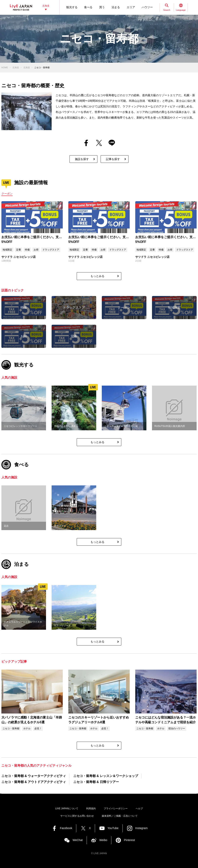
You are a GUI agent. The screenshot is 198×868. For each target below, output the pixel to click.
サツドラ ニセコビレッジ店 (19, 257)
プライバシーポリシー (116, 809)
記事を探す (113, 159)
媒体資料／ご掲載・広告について (120, 816)
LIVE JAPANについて (67, 809)
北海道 (16, 67)
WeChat (77, 840)
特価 (27, 250)
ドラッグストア (51, 250)
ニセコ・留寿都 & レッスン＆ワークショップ (106, 776)
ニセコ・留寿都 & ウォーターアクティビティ (34, 776)
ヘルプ (139, 809)
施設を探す (82, 159)
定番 (19, 250)
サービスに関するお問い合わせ (77, 816)
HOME (5, 67)
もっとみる (97, 276)
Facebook (66, 828)
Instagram (141, 828)
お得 (36, 250)
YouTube (113, 828)
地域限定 (7, 250)
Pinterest (129, 840)
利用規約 (91, 809)
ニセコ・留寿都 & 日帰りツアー (96, 782)
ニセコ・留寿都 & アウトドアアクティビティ (34, 782)
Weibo (103, 840)
